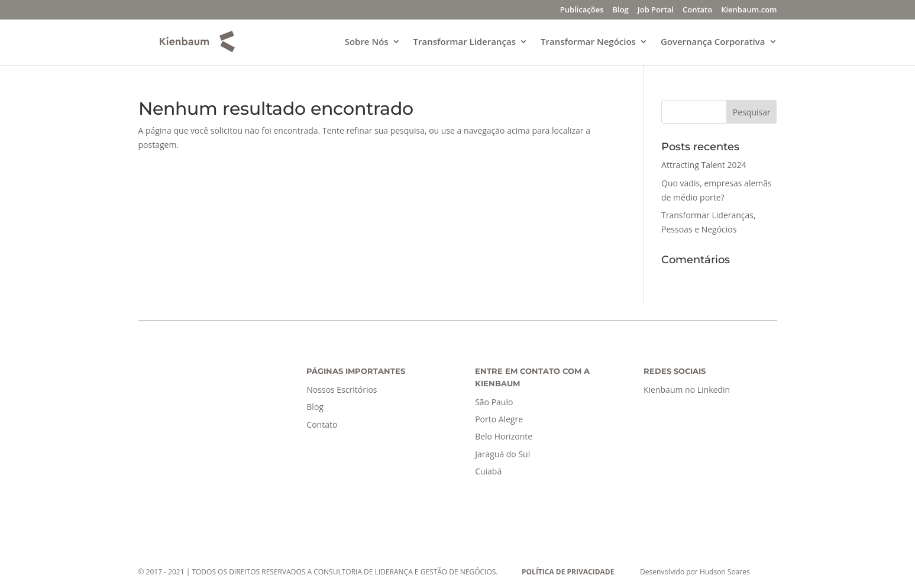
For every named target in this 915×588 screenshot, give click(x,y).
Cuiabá (488, 471)
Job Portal (656, 10)
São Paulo (494, 402)
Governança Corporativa (713, 42)
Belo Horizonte (504, 436)
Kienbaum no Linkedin (687, 390)
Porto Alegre (499, 419)
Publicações (582, 10)
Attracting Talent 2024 (704, 165)
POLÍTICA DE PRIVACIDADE (568, 572)
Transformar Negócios (588, 42)
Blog (620, 10)
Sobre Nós (367, 42)
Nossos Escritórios (342, 390)
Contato (697, 10)
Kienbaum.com (749, 10)
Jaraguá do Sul (502, 454)
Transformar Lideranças (465, 42)
